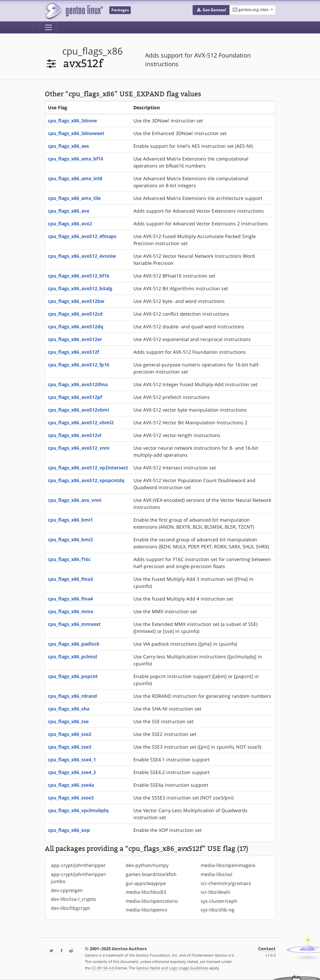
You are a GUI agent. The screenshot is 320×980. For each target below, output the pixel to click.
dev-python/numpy (147, 865)
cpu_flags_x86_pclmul (72, 657)
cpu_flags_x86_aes (68, 146)
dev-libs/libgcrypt (70, 908)
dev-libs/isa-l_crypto (73, 899)
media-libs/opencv (146, 910)
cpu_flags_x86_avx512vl (75, 435)
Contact (267, 949)
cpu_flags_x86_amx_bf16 (76, 159)
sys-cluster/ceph (219, 901)
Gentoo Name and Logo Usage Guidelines (172, 968)
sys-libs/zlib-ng (218, 910)
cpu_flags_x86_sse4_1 (72, 759)
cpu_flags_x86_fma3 (70, 579)
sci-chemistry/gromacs (226, 883)
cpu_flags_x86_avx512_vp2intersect (88, 468)
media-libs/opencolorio (152, 901)
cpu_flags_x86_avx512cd (75, 314)
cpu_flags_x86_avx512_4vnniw (82, 256)
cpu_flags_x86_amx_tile (74, 198)
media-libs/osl (217, 874)
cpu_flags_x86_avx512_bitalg (80, 288)
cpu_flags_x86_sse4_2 (72, 772)
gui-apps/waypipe (146, 883)
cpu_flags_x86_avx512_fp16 (79, 365)
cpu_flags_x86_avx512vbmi (78, 410)
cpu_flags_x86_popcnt (73, 676)
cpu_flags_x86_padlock (74, 644)
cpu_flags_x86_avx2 (70, 224)
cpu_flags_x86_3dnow (72, 121)
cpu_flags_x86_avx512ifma (78, 384)
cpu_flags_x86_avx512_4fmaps (82, 236)
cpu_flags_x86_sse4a (71, 785)
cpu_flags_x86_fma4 (70, 599)
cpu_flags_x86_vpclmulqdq (78, 810)
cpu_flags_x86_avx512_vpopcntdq (86, 480)
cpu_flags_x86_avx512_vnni (79, 448)
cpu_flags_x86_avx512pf (75, 397)
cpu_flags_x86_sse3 (70, 747)
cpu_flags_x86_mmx (71, 611)
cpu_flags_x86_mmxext (74, 624)
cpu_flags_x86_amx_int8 (75, 178)
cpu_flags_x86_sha (69, 709)
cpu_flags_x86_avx (69, 211)
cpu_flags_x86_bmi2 (70, 539)
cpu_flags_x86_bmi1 (70, 520)
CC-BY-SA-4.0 (103, 968)
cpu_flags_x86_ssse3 (71, 798)
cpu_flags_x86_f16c (69, 559)
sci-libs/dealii (216, 892)
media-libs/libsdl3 (146, 892)
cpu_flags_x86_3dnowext (76, 133)
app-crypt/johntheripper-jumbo (79, 878)
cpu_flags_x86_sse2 (70, 734)
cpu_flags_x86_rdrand (72, 696)
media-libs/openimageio (228, 865)
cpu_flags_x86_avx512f (73, 352)
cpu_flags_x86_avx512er (75, 339)
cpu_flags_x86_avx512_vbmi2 (81, 422)
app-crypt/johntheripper (78, 865)
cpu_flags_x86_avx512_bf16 (79, 276)
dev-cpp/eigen (67, 890)
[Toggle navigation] (48, 27)
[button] (211, 10)
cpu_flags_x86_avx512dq (76, 326)
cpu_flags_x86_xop (69, 830)
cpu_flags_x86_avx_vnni (75, 500)
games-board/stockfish (151, 874)
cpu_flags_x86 (92, 51)
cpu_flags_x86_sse (68, 721)
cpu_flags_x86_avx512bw (76, 301)
